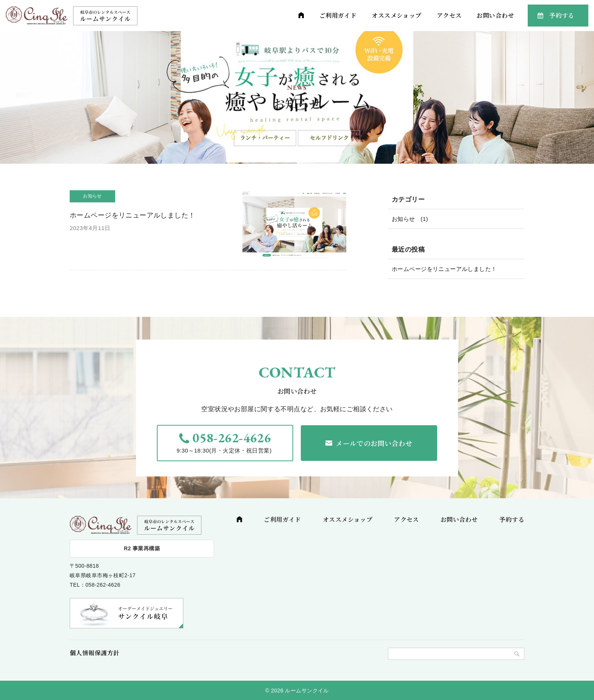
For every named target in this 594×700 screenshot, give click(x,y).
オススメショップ (396, 15)
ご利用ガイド (338, 15)
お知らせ (403, 219)
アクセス (449, 15)
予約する (562, 15)
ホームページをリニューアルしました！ (444, 269)
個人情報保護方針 (95, 653)
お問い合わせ (495, 15)
